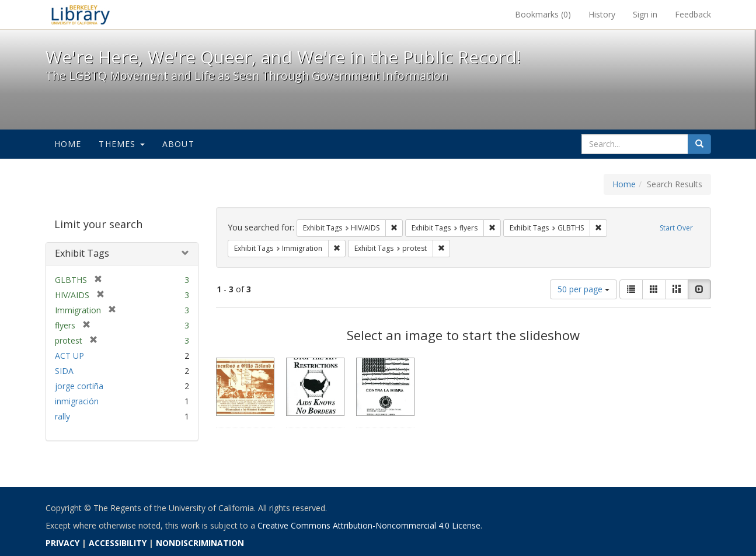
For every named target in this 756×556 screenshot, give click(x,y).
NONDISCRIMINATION (200, 543)
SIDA (64, 371)
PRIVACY (62, 543)
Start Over (676, 228)
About (178, 144)
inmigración (77, 401)
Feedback (693, 14)
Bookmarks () (543, 14)
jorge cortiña (79, 386)
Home (68, 144)
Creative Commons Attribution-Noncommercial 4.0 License (369, 525)
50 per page (583, 289)
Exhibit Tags (82, 253)
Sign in (645, 14)
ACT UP (69, 356)
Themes (121, 144)
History (602, 14)
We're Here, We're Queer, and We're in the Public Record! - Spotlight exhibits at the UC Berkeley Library (81, 15)
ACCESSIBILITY (118, 543)
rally (62, 416)
